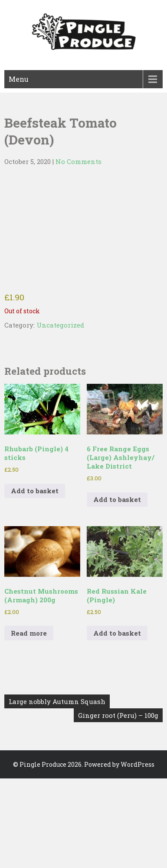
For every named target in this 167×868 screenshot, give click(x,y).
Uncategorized (60, 325)
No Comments (79, 161)
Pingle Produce (43, 764)
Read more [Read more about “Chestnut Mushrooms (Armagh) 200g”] (29, 633)
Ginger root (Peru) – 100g (118, 715)
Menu (19, 79)
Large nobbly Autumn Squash (57, 701)
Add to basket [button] (35, 491)
